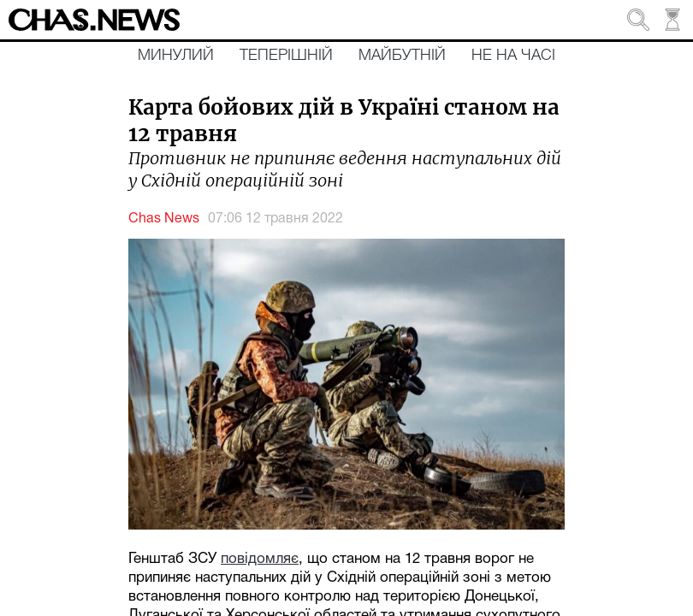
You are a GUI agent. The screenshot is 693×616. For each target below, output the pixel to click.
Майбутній (402, 56)
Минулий (176, 56)
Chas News (164, 219)
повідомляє (260, 559)
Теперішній (286, 56)
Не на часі (513, 56)
